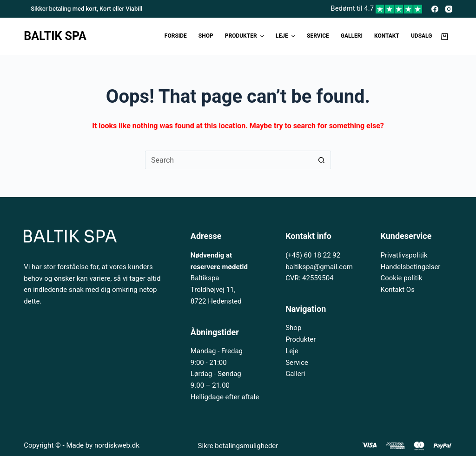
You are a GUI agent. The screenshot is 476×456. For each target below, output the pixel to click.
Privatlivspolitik (404, 255)
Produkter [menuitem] (246, 36)
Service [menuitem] (318, 36)
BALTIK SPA (55, 36)
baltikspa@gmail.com (319, 267)
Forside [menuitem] (176, 36)
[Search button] (322, 160)
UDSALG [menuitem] (421, 36)
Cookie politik (401, 278)
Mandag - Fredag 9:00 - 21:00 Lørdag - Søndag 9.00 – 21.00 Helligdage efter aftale (225, 374)
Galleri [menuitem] (352, 36)
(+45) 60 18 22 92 (313, 255)
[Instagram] (449, 9)
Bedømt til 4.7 (376, 8)
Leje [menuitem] (287, 36)
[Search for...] (229, 160)
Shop (293, 328)
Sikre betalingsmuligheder (238, 446)
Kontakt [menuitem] (387, 36)
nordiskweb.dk (117, 445)
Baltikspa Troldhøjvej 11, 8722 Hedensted (216, 290)
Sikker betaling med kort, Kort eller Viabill (86, 9)
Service (297, 363)
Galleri (295, 374)
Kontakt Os (397, 290)
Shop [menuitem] (206, 36)
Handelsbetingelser (410, 267)
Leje (292, 351)
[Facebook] (435, 9)
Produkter (301, 339)
